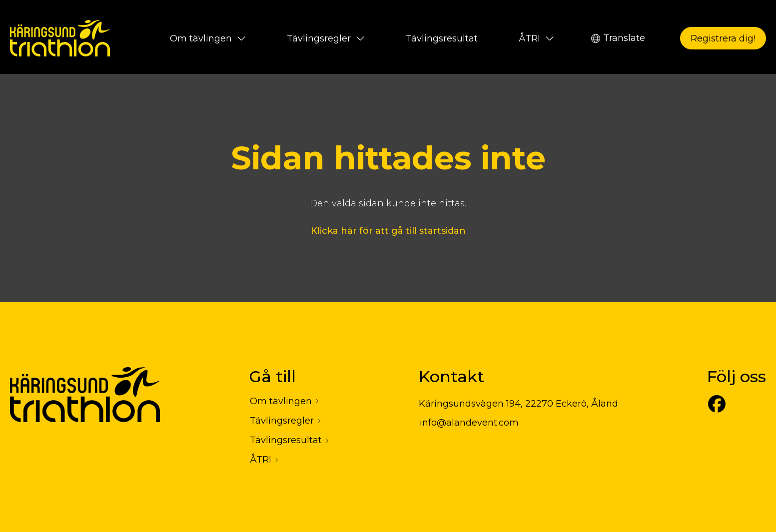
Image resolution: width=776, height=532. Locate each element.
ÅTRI (536, 38)
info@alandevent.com (469, 423)
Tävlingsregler (326, 38)
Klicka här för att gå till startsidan (388, 231)
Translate (618, 38)
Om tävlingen (208, 38)
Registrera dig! (723, 38)
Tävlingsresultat (442, 38)
